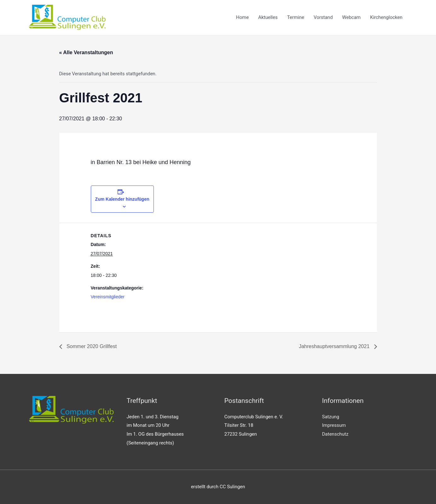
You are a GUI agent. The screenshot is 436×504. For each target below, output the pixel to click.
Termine (296, 17)
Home (242, 17)
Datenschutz (335, 434)
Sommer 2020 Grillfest (91, 346)
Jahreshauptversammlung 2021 (335, 346)
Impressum (334, 425)
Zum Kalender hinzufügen (122, 199)
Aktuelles (268, 17)
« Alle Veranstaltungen (86, 52)
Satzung (331, 417)
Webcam (351, 17)
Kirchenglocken (386, 17)
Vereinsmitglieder (108, 297)
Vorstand (323, 17)
